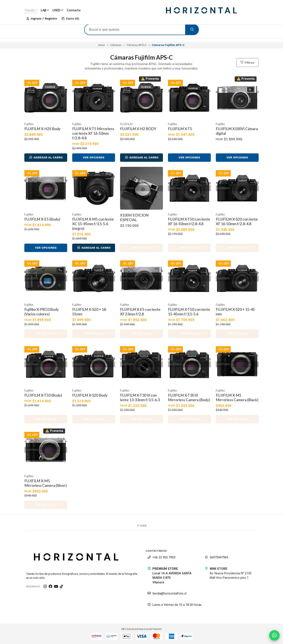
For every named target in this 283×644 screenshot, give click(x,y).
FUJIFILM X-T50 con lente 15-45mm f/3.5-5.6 (189, 312)
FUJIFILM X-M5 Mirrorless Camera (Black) (237, 398)
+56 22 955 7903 (161, 557)
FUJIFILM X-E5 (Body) (42, 219)
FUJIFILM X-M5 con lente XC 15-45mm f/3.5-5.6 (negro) (93, 224)
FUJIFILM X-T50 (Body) (43, 395)
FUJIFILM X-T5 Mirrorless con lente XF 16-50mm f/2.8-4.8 (93, 133)
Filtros (247, 63)
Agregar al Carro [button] (46, 157)
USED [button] (58, 10)
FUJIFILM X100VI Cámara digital (237, 131)
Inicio (102, 45)
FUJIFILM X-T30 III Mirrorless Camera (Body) (189, 398)
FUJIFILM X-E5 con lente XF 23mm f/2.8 (140, 312)
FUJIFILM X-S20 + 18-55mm (90, 312)
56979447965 (216, 557)
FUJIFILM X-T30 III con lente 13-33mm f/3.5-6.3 (140, 398)
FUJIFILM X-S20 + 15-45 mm (235, 312)
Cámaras (116, 45)
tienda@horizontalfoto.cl (167, 594)
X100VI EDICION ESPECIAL (134, 217)
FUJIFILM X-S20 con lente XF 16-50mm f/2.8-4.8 (237, 221)
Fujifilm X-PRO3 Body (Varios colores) (42, 312)
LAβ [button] (45, 10)
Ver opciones (94, 157)
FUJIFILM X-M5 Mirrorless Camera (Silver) (46, 483)
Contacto (74, 10)
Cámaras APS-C (137, 45)
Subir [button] (141, 526)
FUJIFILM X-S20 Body (90, 395)
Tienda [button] (31, 10)
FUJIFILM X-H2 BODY (138, 129)
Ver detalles (141, 248)
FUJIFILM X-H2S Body (42, 129)
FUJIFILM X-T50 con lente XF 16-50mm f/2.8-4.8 (189, 221)
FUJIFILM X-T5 (180, 129)
